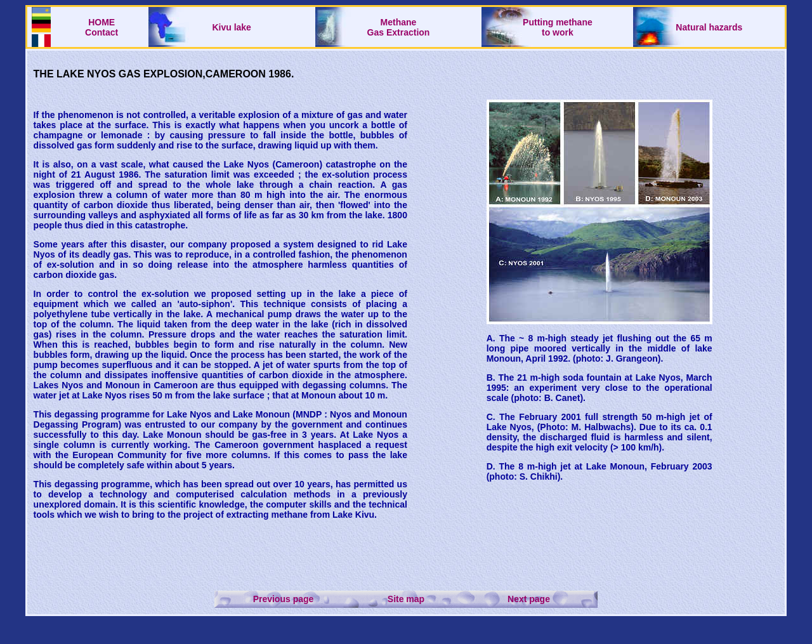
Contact (101, 32)
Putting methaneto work (558, 27)
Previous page (284, 599)
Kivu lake (231, 27)
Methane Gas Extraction (399, 27)
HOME (101, 22)
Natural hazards (709, 27)
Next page (529, 599)
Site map (406, 599)
